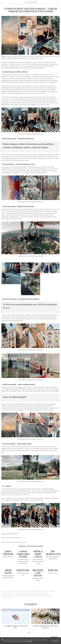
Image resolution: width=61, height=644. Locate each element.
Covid (3, 591)
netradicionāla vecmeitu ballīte (34, 591)
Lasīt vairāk (29, 641)
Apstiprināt (55, 641)
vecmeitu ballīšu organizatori (48, 591)
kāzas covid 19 (14, 591)
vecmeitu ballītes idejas (33, 595)
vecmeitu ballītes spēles (7, 597)
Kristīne (4, 57)
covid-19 (8, 591)
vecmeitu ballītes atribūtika (42, 593)
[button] (29, 632)
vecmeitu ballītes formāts (21, 595)
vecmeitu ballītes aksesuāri (16, 593)
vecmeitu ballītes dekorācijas (8, 595)
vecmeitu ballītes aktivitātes (29, 593)
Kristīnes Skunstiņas (32, 134)
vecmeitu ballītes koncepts (45, 595)
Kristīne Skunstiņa (22, 591)
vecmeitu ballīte (6, 593)
